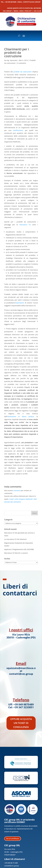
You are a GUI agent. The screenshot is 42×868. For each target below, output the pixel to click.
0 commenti (22, 63)
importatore (20, 303)
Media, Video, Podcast (23, 11)
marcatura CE (25, 225)
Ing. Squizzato (12, 60)
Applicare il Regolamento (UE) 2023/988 (19, 549)
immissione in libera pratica (21, 416)
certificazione (18, 130)
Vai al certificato (13, 838)
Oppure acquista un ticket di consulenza (21, 723)
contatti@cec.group (32, 2)
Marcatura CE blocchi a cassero (16, 553)
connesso (17, 490)
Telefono (21, 700)
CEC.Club (37, 11)
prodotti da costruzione (23, 72)
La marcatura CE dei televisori (15, 539)
